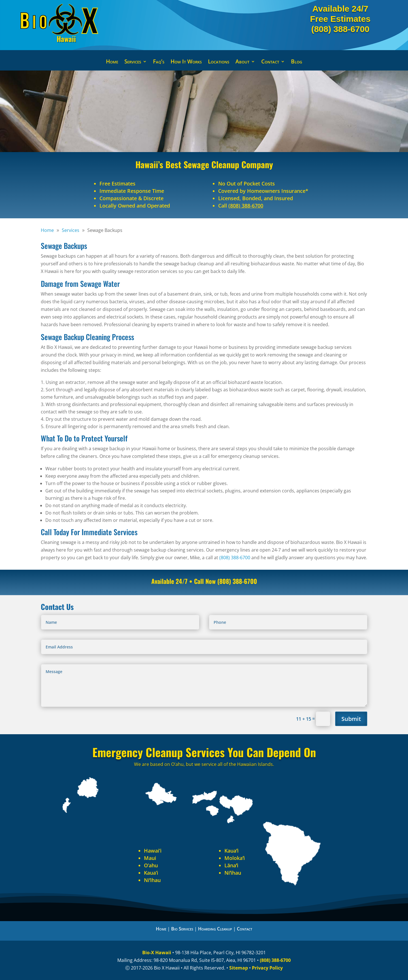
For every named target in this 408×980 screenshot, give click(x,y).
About (242, 62)
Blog (297, 62)
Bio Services (182, 929)
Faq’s (159, 62)
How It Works (186, 62)
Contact (270, 62)
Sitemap (239, 968)
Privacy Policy (267, 968)
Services (133, 62)
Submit (351, 719)
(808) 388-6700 (340, 29)
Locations (219, 62)
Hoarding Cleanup (215, 929)
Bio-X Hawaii (157, 953)
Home (112, 62)
